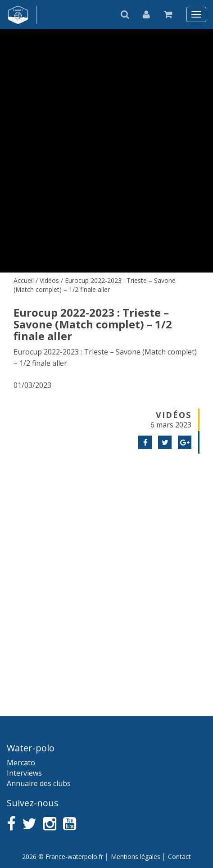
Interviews (24, 773)
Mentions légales (136, 857)
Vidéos (49, 280)
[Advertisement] (106, 574)
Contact (179, 857)
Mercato (21, 763)
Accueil (24, 280)
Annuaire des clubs (39, 783)
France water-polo (18, 15)
